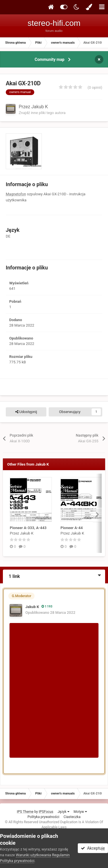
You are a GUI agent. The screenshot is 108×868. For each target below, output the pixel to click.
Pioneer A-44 (72, 528)
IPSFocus (46, 812)
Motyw (80, 812)
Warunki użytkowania (33, 855)
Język (64, 812)
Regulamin (61, 855)
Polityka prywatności (43, 817)
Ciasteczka (72, 817)
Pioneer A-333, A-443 (28, 528)
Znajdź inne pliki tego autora (42, 113)
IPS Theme (25, 812)
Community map (49, 59)
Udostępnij (26, 412)
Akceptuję (93, 848)
